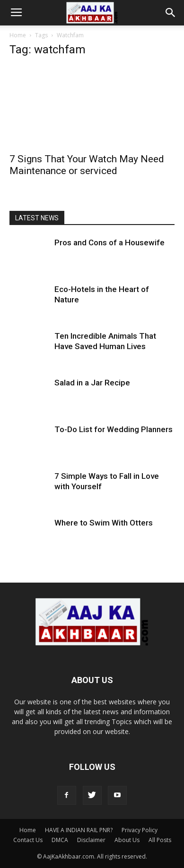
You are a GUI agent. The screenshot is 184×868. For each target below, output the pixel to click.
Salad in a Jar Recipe (92, 383)
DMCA (60, 840)
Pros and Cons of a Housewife (110, 242)
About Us (127, 840)
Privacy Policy (140, 830)
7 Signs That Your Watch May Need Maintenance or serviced (87, 165)
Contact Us (28, 840)
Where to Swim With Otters (104, 523)
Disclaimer (91, 840)
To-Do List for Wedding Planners (114, 429)
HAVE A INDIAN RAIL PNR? (79, 830)
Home (18, 35)
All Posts (160, 840)
